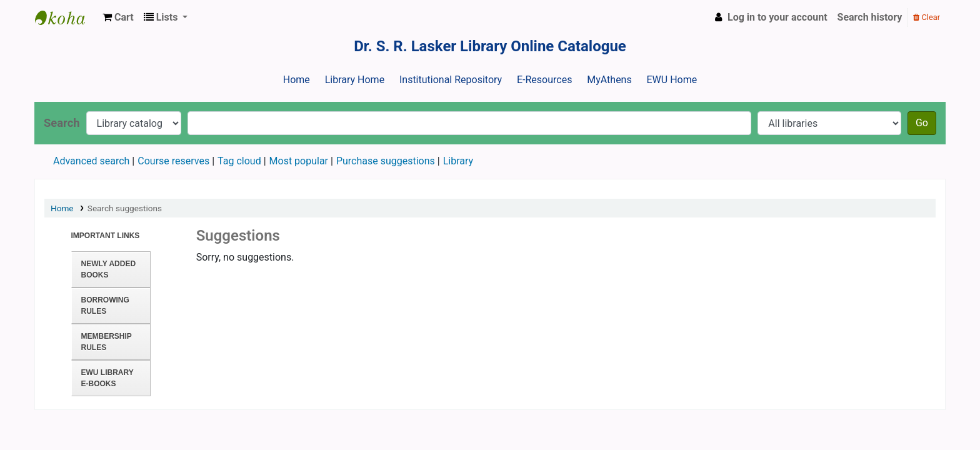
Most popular (299, 161)
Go (922, 123)
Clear (927, 17)
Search (62, 123)
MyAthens (609, 80)
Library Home (355, 80)
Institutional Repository (451, 80)
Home (297, 80)
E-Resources (544, 80)
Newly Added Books (109, 269)
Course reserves (173, 161)
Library (458, 161)
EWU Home (672, 80)
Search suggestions (125, 208)
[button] (118, 17)
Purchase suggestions (386, 161)
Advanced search (91, 161)
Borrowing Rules (105, 306)
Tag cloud (239, 161)
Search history (870, 17)
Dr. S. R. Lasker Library (66, 17)
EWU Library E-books (107, 378)
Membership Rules (107, 342)
